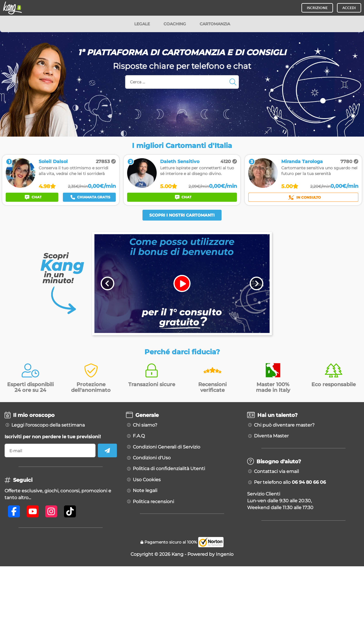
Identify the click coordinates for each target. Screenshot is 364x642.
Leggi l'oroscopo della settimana (48, 425)
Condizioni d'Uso (152, 458)
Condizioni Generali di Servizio (167, 447)
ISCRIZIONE (317, 8)
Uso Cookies (147, 480)
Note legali (145, 491)
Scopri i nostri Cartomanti (182, 215)
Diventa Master (271, 436)
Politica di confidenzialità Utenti (169, 469)
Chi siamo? (145, 425)
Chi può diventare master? (284, 425)
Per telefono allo (290, 482)
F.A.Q (139, 436)
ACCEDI (349, 8)
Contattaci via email (276, 472)
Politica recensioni (153, 502)
